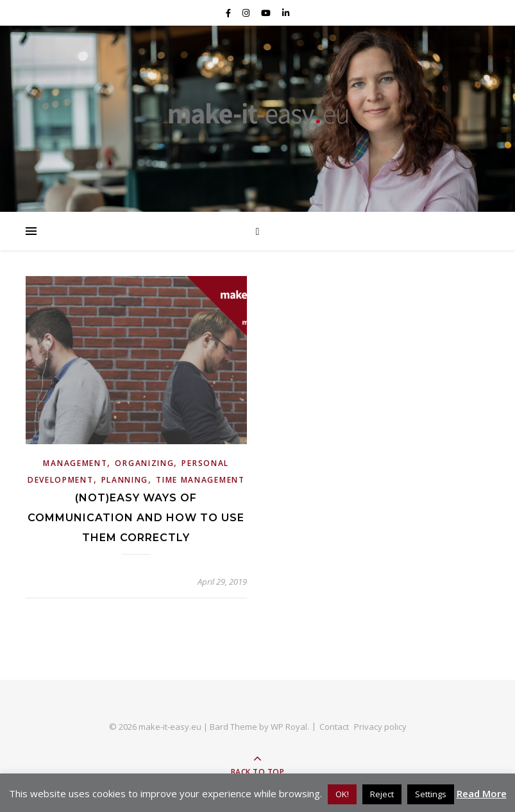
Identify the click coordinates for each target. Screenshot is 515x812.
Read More (482, 793)
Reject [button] (382, 794)
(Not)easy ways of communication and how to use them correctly (136, 518)
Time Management (200, 480)
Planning (125, 480)
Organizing (144, 463)
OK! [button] (342, 794)
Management (75, 463)
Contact (334, 727)
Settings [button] (431, 794)
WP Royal (289, 727)
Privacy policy (380, 727)
